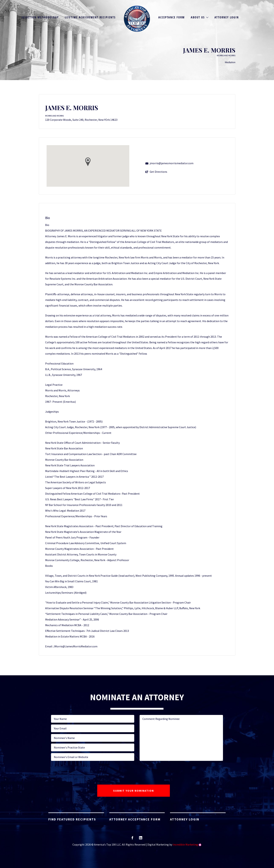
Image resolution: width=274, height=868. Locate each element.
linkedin (141, 839)
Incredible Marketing (185, 844)
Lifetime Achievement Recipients (90, 17)
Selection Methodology (40, 17)
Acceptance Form (172, 17)
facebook (132, 839)
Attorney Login (227, 17)
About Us (198, 17)
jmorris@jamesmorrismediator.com (172, 163)
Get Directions (158, 172)
